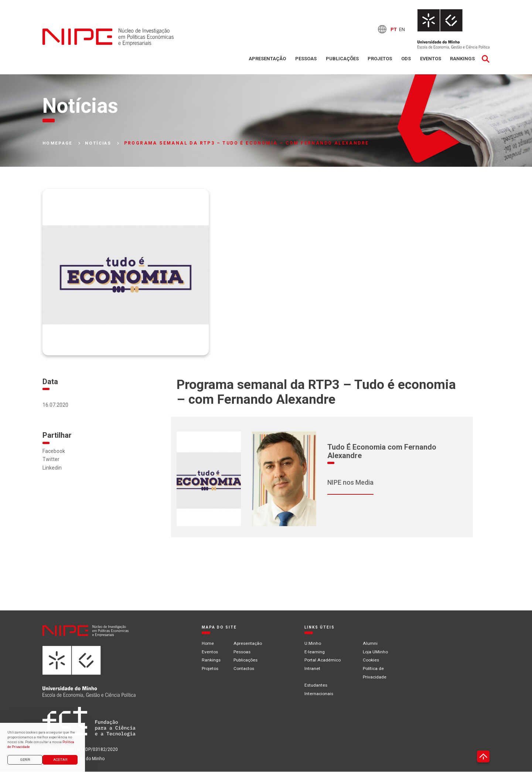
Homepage (59, 143)
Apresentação (266, 59)
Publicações (341, 59)
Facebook (54, 451)
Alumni (371, 644)
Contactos (245, 668)
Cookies (372, 660)
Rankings (462, 59)
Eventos (430, 59)
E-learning (315, 652)
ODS (405, 59)
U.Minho (313, 644)
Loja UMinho (376, 652)
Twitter (51, 460)
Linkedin (52, 468)
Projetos (379, 59)
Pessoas (305, 59)
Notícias (101, 143)
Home (208, 644)
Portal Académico (323, 660)
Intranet (313, 668)
